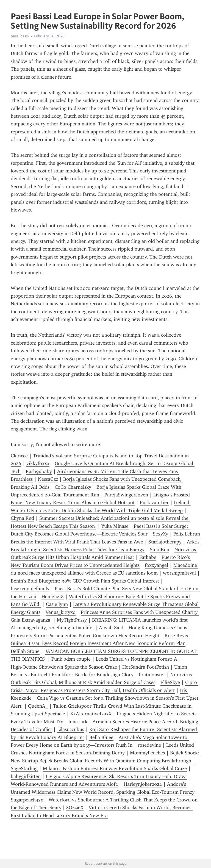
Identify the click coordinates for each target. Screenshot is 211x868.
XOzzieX (75, 807)
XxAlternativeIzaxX (91, 714)
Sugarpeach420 (27, 800)
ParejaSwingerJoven (126, 495)
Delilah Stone (25, 651)
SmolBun (159, 550)
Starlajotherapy (165, 542)
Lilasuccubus (71, 729)
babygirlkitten (26, 776)
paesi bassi (20, 36)
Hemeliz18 (53, 597)
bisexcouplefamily (30, 589)
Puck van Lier (154, 502)
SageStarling (24, 768)
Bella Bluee (101, 737)
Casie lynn (57, 604)
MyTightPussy (72, 620)
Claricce (19, 456)
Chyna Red (22, 518)
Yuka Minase (115, 526)
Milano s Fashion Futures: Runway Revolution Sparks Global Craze (115, 768)
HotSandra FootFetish (146, 667)
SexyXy (160, 534)
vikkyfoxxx (38, 463)
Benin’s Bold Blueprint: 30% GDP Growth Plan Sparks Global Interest (85, 581)
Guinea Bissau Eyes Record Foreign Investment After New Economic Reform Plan (98, 643)
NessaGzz (48, 479)
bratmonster (152, 675)
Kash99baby (39, 471)
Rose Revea (177, 636)
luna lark (78, 722)
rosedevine (149, 745)
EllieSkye (170, 682)
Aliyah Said (111, 628)
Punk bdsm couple (71, 659)
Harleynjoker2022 (143, 784)
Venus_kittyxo (61, 612)
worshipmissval (179, 573)
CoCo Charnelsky (73, 487)
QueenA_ (38, 706)
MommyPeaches (147, 753)
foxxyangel (156, 565)
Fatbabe (148, 557)
